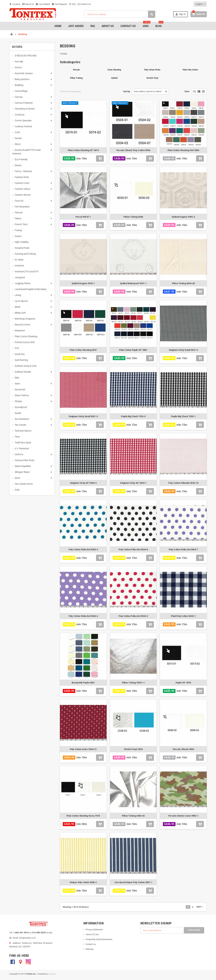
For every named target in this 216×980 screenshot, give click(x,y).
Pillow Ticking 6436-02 (133, 816)
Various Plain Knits (25, 460)
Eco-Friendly (21, 159)
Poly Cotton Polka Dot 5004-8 (133, 549)
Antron (18, 67)
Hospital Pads (22, 248)
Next (200, 907)
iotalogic (52, 974)
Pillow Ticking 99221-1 (133, 683)
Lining (18, 295)
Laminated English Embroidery (31, 289)
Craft (17, 132)
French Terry (21, 224)
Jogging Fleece (23, 283)
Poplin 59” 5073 (183, 683)
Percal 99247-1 (83, 217)
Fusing (18, 230)
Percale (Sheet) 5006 (183, 749)
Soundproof (21, 407)
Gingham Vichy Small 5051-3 (83, 416)
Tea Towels (20, 425)
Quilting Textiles (23, 372)
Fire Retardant (22, 207)
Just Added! (43, 4)
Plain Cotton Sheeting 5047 (83, 350)
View (187, 91)
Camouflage (21, 91)
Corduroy (20, 115)
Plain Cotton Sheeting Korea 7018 (83, 816)
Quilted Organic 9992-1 (83, 283)
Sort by (127, 91)
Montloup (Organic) (25, 319)
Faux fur (19, 201)
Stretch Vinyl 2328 (133, 749)
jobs (146, 25)
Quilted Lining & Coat (26, 366)
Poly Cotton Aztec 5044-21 (83, 749)
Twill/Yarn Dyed (23, 443)
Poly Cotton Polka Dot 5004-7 (183, 549)
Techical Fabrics (23, 431)
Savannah (20, 389)
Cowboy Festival (23, 126)
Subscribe (194, 930)
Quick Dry (20, 354)
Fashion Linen (22, 183)
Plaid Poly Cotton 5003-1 (183, 616)
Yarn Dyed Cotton (24, 484)
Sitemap (90, 949)
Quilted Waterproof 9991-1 (133, 283)
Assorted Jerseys (24, 73)
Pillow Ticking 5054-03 (183, 283)
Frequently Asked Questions (99, 939)
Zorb (17, 490)
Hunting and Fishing (25, 254)
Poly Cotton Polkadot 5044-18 (183, 483)
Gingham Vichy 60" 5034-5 (83, 483)
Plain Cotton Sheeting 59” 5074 (83, 150)
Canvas (19, 97)
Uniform (19, 454)
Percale (76, 70)
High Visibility (22, 242)
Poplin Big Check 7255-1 (183, 416)
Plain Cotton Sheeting (26, 336)
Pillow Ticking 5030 (133, 217)
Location (15, 4)
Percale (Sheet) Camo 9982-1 (183, 816)
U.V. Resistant (22, 448)
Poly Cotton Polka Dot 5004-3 (133, 616)
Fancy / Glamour (23, 171)
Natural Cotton (23, 325)
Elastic (18, 165)
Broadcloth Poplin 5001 (83, 683)
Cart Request (59, 4)
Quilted (114, 78)
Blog (159, 25)
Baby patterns (22, 79)
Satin (17, 384)
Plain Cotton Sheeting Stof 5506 (183, 150)
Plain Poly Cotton (190, 70)
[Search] (120, 14)
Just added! (76, 26)
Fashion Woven (23, 195)
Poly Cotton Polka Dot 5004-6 (83, 616)
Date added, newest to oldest (148, 91)
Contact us (91, 944)
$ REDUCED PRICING (26, 56)
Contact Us (84, 4)
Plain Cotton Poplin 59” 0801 (133, 350)
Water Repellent (23, 466)
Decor (18, 144)
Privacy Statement (94, 930)
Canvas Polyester (24, 103)
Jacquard (20, 277)
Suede (18, 413)
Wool (17, 478)
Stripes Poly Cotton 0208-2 (83, 882)
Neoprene (20, 330)
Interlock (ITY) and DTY (27, 272)
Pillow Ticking (76, 78)
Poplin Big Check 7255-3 (133, 416)
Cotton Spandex (23, 120)
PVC (17, 348)
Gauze (18, 236)
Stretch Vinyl (152, 78)
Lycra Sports (21, 301)
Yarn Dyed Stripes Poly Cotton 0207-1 (133, 882)
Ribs (17, 378)
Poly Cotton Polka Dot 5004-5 (83, 549)
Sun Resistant (22, 419)
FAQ (72, 4)
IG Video (19, 260)
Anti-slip (19, 62)
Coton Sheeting (114, 70)
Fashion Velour (23, 189)
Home (58, 26)
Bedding (19, 85)
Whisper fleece (22, 472)
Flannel (18, 213)
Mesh (18, 307)
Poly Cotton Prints (152, 70)
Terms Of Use (92, 934)
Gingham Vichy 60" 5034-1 (133, 483)
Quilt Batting (21, 360)
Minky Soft (20, 313)
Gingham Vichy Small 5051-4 (183, 350)
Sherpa (18, 401)
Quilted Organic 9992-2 (183, 217)
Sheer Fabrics (22, 395)
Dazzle (18, 138)
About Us (28, 4)
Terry (17, 437)
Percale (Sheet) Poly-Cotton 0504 (133, 150)
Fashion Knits (22, 177)
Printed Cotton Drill (25, 342)
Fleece (18, 218)
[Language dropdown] (200, 4)
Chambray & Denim (25, 109)
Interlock (19, 266)
